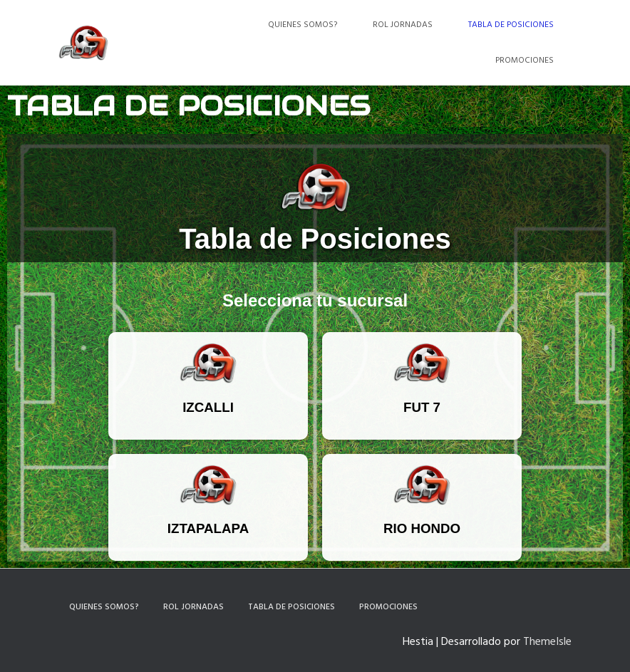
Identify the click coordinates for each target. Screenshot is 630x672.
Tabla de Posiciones (511, 25)
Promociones (525, 61)
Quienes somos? (303, 25)
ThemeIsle (547, 642)
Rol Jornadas (403, 25)
